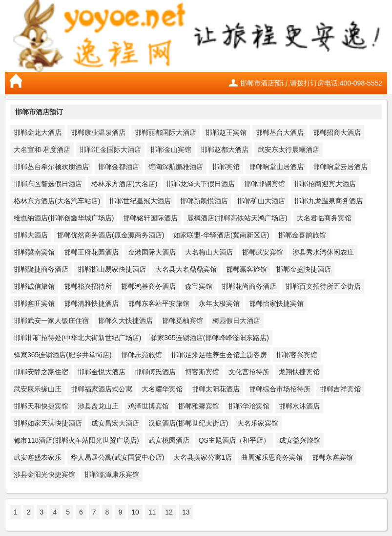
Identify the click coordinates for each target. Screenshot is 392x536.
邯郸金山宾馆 (171, 150)
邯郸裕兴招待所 (88, 286)
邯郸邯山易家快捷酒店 (112, 269)
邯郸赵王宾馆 (226, 132)
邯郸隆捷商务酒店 (41, 269)
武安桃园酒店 (169, 440)
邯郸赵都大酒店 (225, 150)
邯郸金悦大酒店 (102, 372)
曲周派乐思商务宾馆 (272, 457)
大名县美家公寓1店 (203, 457)
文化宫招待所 (249, 372)
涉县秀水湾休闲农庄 (323, 252)
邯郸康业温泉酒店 (98, 132)
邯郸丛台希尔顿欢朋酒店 (51, 167)
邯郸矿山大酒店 (261, 201)
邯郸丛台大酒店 (280, 132)
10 (135, 512)
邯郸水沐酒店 (299, 406)
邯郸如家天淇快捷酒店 (48, 423)
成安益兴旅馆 (300, 440)
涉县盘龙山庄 (98, 406)
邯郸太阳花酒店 (216, 389)
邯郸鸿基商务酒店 (148, 286)
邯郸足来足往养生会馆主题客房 (219, 355)
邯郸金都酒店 (119, 167)
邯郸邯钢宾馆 (265, 184)
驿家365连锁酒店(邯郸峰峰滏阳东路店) (210, 338)
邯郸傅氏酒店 (155, 372)
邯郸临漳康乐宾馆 (112, 474)
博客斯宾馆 (202, 372)
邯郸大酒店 (31, 235)
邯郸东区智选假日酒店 (48, 184)
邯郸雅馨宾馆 (199, 406)
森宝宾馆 (199, 286)
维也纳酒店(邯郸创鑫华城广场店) (64, 218)
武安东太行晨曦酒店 (289, 150)
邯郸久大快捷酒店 (125, 321)
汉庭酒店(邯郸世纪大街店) (188, 423)
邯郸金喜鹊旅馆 (302, 235)
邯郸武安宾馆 (263, 252)
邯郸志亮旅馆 (142, 355)
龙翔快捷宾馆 (299, 372)
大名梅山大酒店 (209, 252)
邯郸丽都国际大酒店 (165, 132)
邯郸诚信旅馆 (34, 286)
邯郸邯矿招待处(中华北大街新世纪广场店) (77, 338)
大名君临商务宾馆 (324, 218)
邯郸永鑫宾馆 (332, 457)
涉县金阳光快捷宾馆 (44, 474)
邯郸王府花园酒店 (91, 252)
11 (152, 512)
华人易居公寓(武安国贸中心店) (117, 457)
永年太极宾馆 (219, 303)
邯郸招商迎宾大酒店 (325, 184)
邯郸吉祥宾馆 (340, 389)
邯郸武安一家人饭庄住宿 (51, 321)
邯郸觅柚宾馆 (183, 321)
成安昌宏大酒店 (115, 423)
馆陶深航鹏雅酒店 (176, 167)
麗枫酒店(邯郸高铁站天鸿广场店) (237, 218)
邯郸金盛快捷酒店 (304, 269)
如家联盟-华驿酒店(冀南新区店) (221, 235)
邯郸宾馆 (226, 167)
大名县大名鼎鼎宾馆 (186, 269)
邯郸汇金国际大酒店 (110, 150)
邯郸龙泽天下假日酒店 (201, 184)
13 (186, 512)
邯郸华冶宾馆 (249, 406)
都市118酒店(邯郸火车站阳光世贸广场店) (76, 440)
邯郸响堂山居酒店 (276, 167)
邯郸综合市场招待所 (280, 389)
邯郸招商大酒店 (337, 132)
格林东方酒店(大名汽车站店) (57, 201)
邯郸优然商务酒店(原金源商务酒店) (111, 235)
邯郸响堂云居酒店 (340, 167)
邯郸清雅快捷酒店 (91, 303)
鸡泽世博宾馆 (148, 406)
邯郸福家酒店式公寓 (102, 389)
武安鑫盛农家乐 (38, 457)
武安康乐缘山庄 (38, 389)
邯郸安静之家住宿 (41, 372)
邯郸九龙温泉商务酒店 (329, 201)
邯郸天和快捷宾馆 (41, 406)
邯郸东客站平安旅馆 (159, 303)
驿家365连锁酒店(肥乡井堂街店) (63, 355)
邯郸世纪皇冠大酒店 (140, 201)
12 (169, 512)
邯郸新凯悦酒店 (204, 201)
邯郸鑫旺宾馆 (34, 303)
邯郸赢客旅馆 (247, 269)
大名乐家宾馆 (258, 423)
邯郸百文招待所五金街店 (323, 286)
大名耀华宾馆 (162, 389)
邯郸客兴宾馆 (297, 355)
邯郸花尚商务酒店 (249, 286)
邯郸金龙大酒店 (38, 132)
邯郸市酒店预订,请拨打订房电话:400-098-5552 (311, 83)
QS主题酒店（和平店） (234, 440)
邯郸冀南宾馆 (34, 252)
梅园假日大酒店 (236, 321)
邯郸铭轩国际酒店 (150, 218)
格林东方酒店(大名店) (124, 184)
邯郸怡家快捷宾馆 (276, 303)
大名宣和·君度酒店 (42, 150)
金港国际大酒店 (152, 252)
